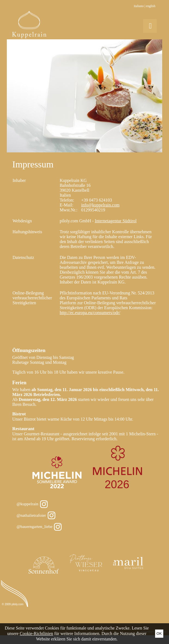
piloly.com (17, 604)
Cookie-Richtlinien (36, 633)
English (151, 6)
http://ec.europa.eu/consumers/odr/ (90, 313)
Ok (159, 633)
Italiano (139, 6)
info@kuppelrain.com (100, 205)
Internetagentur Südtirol (116, 221)
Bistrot (19, 414)
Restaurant (23, 429)
